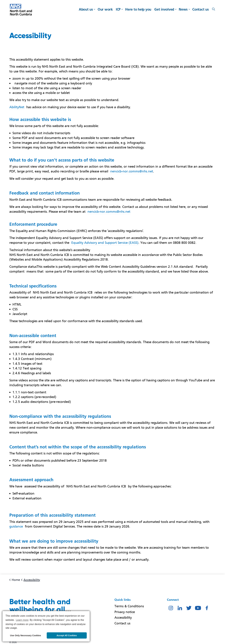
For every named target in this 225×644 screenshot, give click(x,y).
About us (86, 9)
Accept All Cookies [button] (67, 635)
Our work (105, 9)
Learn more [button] (22, 620)
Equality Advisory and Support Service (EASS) (105, 243)
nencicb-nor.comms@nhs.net (132, 171)
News (183, 9)
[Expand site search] (214, 9)
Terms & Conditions (129, 606)
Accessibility (123, 618)
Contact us (201, 9)
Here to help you (138, 9)
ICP (118, 9)
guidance (16, 527)
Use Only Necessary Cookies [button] (26, 635)
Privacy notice (125, 612)
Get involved (164, 9)
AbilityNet (17, 107)
